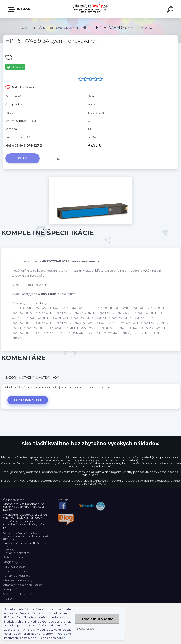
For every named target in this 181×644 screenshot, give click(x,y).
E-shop (19, 9)
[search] (171, 10)
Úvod (26, 28)
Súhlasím (86, 628)
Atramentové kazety (56, 28)
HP (85, 28)
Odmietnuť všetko (97, 619)
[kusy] (50, 159)
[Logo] (90, 9)
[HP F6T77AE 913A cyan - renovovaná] (91, 178)
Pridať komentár (28, 400)
